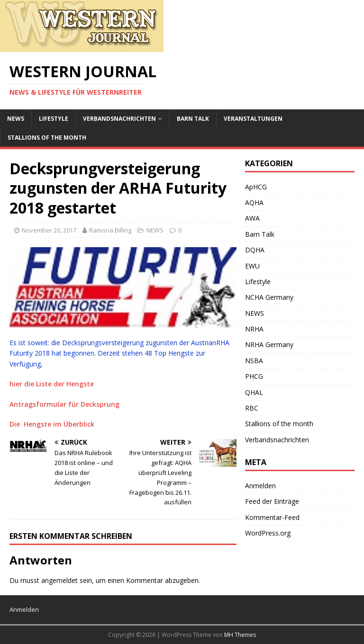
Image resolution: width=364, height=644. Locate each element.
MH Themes (240, 635)
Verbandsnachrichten (119, 119)
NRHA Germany (269, 344)
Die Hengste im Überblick (52, 424)
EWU (252, 266)
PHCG (254, 376)
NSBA (254, 361)
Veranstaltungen (253, 119)
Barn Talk (193, 119)
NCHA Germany (269, 297)
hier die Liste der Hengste (52, 384)
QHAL (254, 392)
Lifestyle (54, 119)
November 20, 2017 (49, 230)
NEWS (16, 119)
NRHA (254, 329)
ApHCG (256, 187)
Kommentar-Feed (272, 517)
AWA (252, 218)
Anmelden (260, 486)
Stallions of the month (47, 138)
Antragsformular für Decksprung (64, 404)
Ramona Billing (110, 230)
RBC (252, 408)
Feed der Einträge (272, 501)
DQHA (255, 250)
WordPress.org (268, 533)
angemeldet (59, 580)
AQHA (254, 202)
